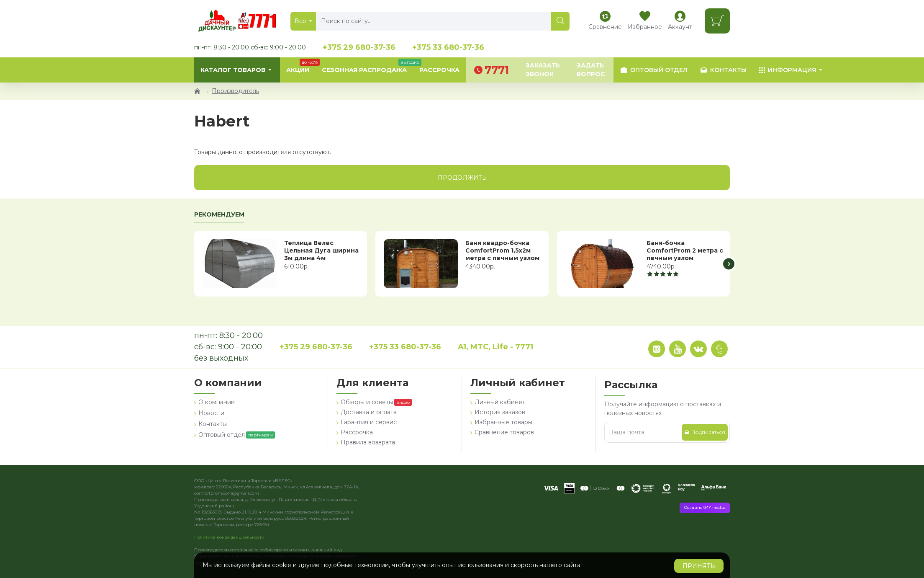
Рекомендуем (219, 215)
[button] (729, 264)
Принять (699, 566)
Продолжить (462, 178)
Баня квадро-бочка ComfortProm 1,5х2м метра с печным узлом (502, 250)
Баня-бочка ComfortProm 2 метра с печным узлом (685, 250)
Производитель (235, 91)
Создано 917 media (705, 508)
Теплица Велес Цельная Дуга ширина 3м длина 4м (321, 250)
